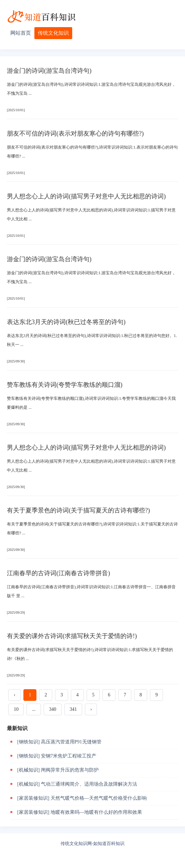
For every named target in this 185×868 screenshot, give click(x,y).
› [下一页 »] (91, 709)
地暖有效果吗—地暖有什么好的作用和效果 (96, 812)
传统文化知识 (53, 33)
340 (53, 709)
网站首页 (21, 33)
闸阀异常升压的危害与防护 (70, 770)
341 (73, 709)
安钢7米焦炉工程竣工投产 (69, 756)
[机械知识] (28, 770)
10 (16, 709)
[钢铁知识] (28, 742)
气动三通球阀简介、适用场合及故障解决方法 (89, 784)
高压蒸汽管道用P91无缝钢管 (71, 742)
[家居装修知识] (33, 798)
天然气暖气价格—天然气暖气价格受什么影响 (99, 798)
